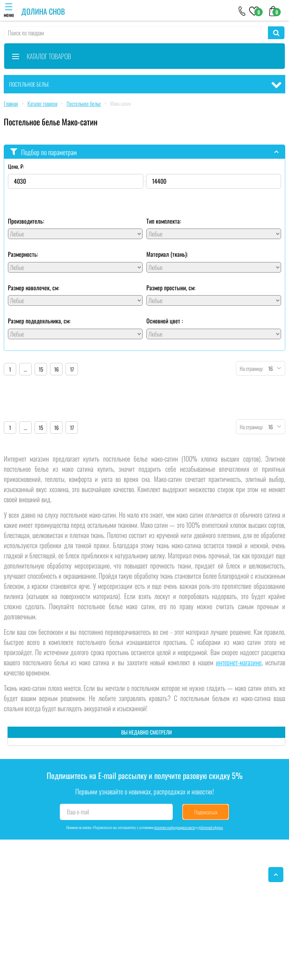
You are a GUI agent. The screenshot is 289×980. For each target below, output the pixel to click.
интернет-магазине (239, 662)
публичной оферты (211, 827)
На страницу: (250, 368)
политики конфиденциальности (175, 827)
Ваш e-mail (78, 812)
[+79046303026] (242, 11)
